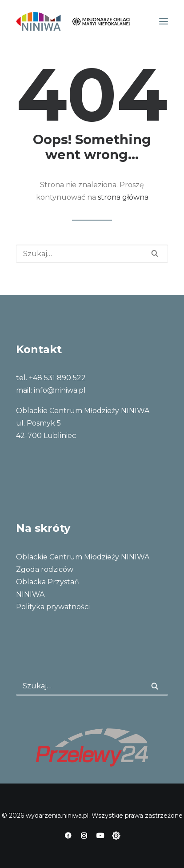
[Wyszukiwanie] (92, 254)
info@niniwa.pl (60, 390)
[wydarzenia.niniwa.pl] (73, 21)
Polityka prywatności (53, 607)
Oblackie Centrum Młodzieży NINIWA (83, 557)
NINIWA (30, 594)
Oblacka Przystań (48, 582)
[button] (164, 21)
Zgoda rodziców (45, 569)
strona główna (123, 197)
